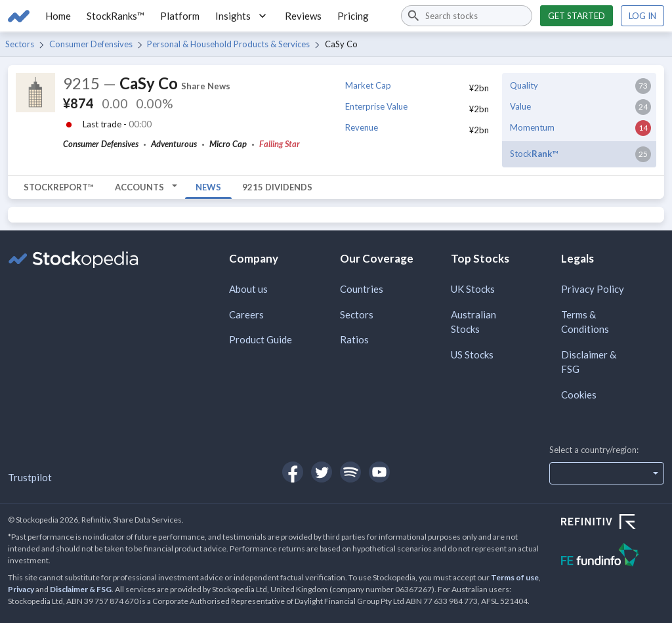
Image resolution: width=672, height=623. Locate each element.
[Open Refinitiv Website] (613, 523)
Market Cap (368, 85)
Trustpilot (30, 477)
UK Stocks (473, 289)
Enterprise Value (376, 106)
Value (520, 106)
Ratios (354, 339)
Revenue (362, 127)
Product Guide (261, 339)
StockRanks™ (115, 16)
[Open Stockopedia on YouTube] (379, 472)
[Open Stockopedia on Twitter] (322, 472)
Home (58, 16)
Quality (524, 85)
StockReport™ (59, 187)
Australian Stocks (473, 322)
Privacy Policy (593, 289)
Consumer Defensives (91, 44)
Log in (642, 16)
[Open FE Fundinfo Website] (613, 556)
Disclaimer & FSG (589, 362)
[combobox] (467, 16)
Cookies (579, 395)
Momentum (532, 127)
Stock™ (534, 154)
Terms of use (515, 577)
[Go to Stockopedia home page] (19, 16)
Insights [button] (242, 16)
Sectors (20, 44)
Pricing (353, 16)
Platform (180, 16)
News (208, 187)
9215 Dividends (277, 187)
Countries (362, 289)
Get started (577, 16)
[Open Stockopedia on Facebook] (293, 472)
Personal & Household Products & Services (228, 44)
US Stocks (472, 354)
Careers (246, 314)
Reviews (303, 16)
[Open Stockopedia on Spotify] (350, 472)
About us (248, 289)
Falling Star (280, 144)
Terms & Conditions (585, 322)
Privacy (21, 589)
